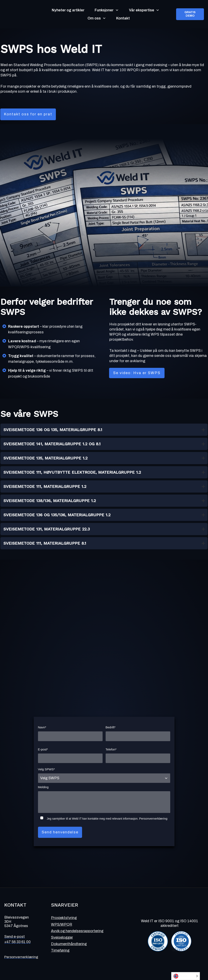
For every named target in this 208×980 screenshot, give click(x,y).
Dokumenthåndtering (69, 944)
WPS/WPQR (62, 924)
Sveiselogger (62, 937)
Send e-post (15, 937)
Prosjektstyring (64, 918)
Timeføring (60, 950)
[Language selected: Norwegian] (186, 976)
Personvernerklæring (153, 818)
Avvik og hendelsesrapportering (77, 931)
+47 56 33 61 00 (17, 942)
